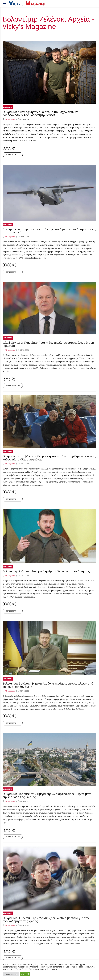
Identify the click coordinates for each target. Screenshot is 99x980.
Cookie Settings (11, 974)
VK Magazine (10, 119)
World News (8, 107)
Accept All (25, 974)
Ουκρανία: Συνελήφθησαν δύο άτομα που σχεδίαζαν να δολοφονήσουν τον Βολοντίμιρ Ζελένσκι (41, 113)
